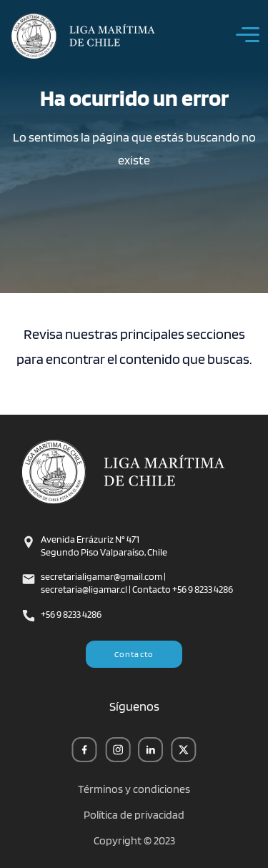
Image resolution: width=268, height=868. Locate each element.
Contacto (134, 654)
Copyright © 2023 (134, 841)
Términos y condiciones (134, 789)
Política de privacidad (134, 815)
